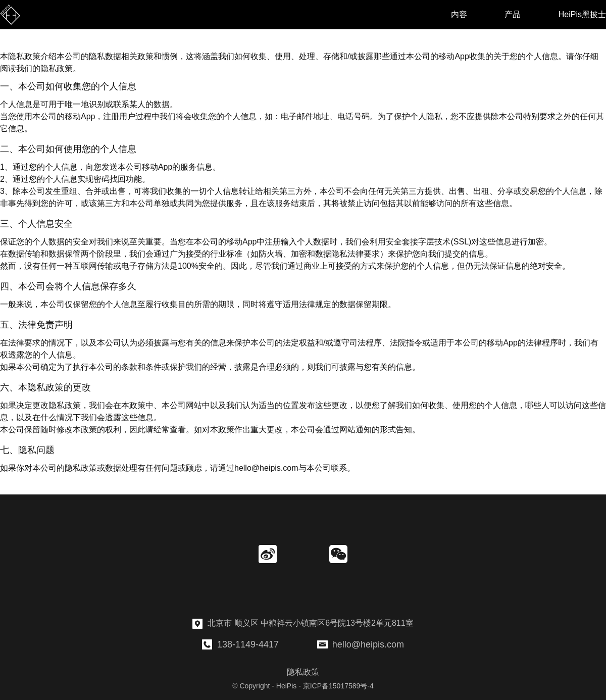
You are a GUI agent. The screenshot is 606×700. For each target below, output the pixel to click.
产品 (513, 14)
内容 (459, 14)
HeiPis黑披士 (582, 14)
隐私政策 (303, 672)
